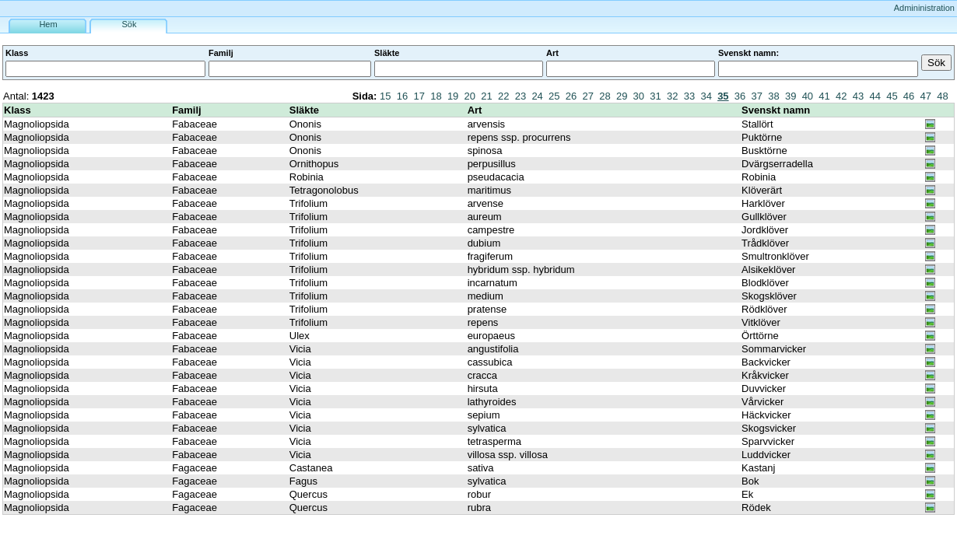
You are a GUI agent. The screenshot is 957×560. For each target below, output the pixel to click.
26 (571, 96)
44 (875, 96)
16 (402, 96)
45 (892, 96)
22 (503, 96)
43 (858, 96)
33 (689, 96)
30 (639, 96)
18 (436, 96)
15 (385, 96)
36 (740, 96)
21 (486, 96)
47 (926, 96)
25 (554, 96)
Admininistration (924, 8)
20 (470, 96)
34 (706, 96)
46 (909, 96)
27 (588, 96)
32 (672, 96)
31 (655, 96)
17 (419, 96)
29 (622, 96)
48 (942, 96)
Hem (48, 24)
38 (773, 96)
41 (824, 96)
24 (537, 96)
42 (841, 96)
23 (521, 96)
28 (605, 96)
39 (790, 96)
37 (757, 96)
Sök (130, 24)
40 (808, 96)
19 (453, 96)
